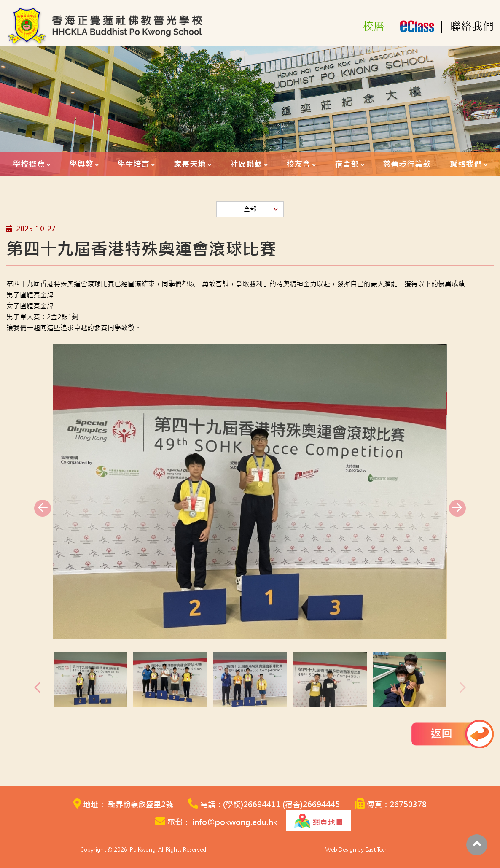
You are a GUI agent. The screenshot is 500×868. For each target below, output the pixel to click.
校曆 (374, 27)
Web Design (341, 850)
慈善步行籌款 (407, 164)
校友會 (298, 164)
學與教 (81, 164)
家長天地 (190, 164)
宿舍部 (347, 164)
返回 (441, 734)
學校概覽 (29, 164)
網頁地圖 (319, 821)
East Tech (376, 850)
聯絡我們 (472, 27)
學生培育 (133, 164)
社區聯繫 (246, 164)
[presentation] (43, 508)
